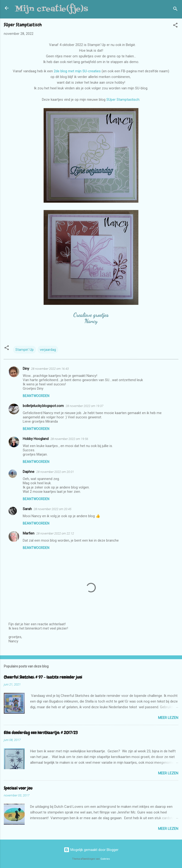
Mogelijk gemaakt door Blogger (91, 850)
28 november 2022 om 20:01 (55, 472)
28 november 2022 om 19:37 (84, 406)
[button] (175, 26)
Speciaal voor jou (18, 788)
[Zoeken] (175, 10)
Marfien (29, 533)
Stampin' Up (25, 350)
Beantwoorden (36, 396)
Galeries (105, 859)
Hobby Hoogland (36, 439)
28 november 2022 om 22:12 (55, 533)
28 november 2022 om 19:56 (69, 439)
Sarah (27, 509)
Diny (26, 369)
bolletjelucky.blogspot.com (43, 406)
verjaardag (48, 350)
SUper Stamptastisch (123, 100)
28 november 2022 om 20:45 (52, 509)
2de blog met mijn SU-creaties (77, 71)
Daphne (29, 472)
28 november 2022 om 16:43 (50, 369)
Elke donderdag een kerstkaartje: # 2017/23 (41, 733)
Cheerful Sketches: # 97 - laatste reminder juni (43, 677)
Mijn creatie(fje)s (52, 9)
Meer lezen (168, 718)
